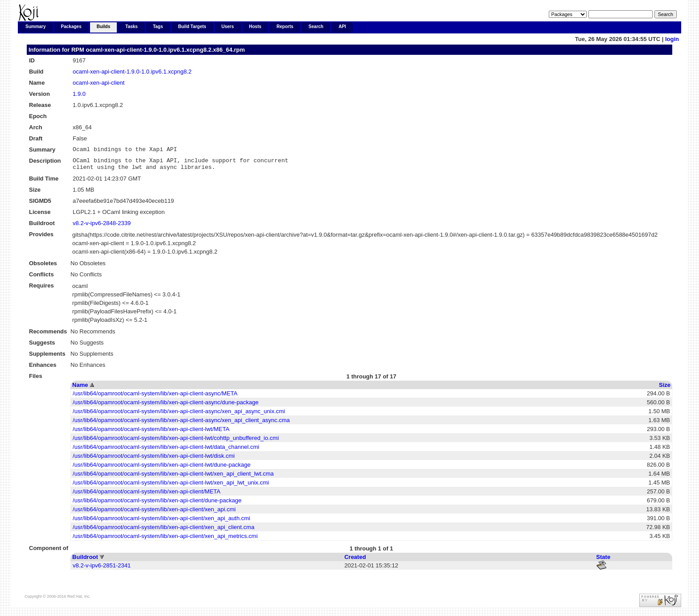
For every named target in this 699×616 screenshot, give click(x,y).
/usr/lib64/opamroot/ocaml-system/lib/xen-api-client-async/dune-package (166, 406)
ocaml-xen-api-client (99, 83)
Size (665, 389)
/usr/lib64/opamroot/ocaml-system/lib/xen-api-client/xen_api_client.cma (164, 531)
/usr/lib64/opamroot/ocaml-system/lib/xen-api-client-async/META (155, 397)
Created (355, 561)
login (672, 39)
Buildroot (85, 561)
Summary (36, 27)
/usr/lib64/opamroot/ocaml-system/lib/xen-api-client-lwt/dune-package (162, 469)
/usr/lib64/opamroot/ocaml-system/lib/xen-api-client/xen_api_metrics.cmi (165, 540)
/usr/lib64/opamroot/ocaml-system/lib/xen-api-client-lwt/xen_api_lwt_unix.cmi (171, 487)
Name (80, 389)
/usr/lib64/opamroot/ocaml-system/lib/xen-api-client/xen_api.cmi (154, 513)
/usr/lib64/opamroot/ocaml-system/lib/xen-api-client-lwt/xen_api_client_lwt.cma (173, 478)
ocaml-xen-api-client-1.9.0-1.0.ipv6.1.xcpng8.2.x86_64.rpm (165, 50)
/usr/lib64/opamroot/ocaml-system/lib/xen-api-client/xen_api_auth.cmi (161, 522)
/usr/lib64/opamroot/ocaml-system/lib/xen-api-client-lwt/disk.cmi (154, 460)
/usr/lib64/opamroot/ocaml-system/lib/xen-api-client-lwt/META (151, 433)
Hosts (255, 27)
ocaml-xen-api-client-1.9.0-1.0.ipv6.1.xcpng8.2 (132, 72)
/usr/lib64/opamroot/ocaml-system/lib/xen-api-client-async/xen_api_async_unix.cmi (179, 415)
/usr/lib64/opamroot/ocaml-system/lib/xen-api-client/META (146, 495)
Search (316, 27)
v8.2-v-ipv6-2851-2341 (102, 569)
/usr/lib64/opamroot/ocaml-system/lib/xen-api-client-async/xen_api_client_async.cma (181, 424)
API (342, 27)
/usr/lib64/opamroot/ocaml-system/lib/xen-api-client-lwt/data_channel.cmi (166, 451)
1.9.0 (79, 94)
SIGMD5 (40, 205)
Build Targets (192, 27)
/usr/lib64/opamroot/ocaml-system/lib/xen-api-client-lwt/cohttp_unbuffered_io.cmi (176, 442)
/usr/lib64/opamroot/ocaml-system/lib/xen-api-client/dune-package (157, 504)
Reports (285, 27)
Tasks (132, 27)
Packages (71, 27)
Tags (158, 27)
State (603, 561)
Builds (104, 27)
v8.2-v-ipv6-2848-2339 (102, 227)
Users (228, 27)
